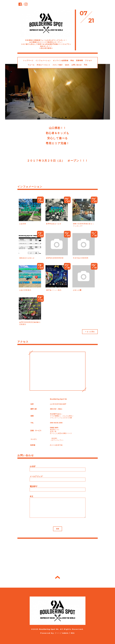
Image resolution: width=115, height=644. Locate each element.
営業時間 (79, 60)
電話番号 (34, 486)
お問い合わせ (77, 65)
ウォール (31, 65)
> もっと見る (90, 332)
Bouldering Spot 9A (49, 629)
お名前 (33, 466)
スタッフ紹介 (58, 65)
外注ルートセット (44, 65)
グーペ (57, 633)
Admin (65, 633)
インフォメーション (43, 60)
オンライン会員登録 (61, 60)
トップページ (28, 60)
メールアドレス (36, 476)
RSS (73, 633)
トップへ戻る (57, 577)
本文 (31, 496)
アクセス (89, 60)
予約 (86, 65)
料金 (72, 60)
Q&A (67, 65)
